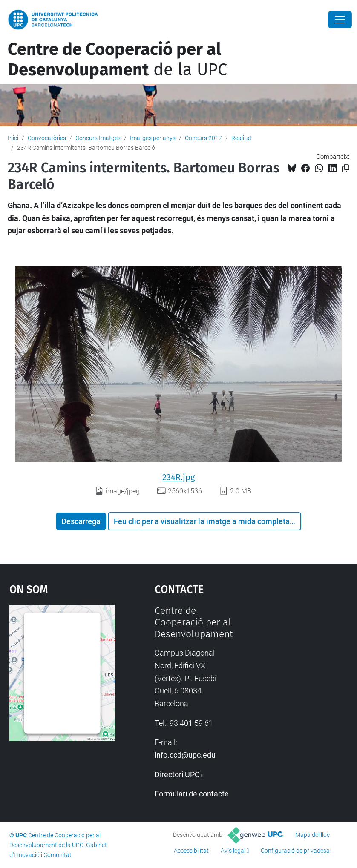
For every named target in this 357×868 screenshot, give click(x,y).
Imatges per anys (153, 138)
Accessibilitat (191, 851)
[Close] (340, 20)
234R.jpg (178, 477)
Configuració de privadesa (295, 851)
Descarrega (81, 521)
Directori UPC (177, 775)
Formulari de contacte (192, 794)
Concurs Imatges (98, 138)
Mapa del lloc (312, 835)
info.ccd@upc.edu (185, 755)
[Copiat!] (346, 168)
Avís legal (233, 851)
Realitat (242, 138)
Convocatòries (47, 138)
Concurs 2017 (203, 138)
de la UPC (117, 60)
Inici (13, 138)
